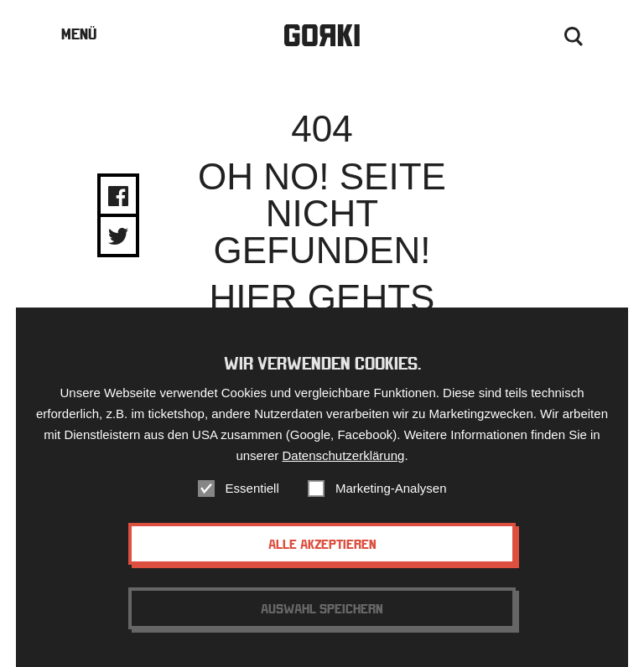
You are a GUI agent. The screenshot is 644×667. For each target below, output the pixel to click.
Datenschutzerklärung (343, 457)
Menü (79, 34)
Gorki (322, 36)
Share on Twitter (118, 236)
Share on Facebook (118, 196)
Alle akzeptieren (322, 545)
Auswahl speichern (322, 610)
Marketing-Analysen (391, 490)
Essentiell (252, 490)
